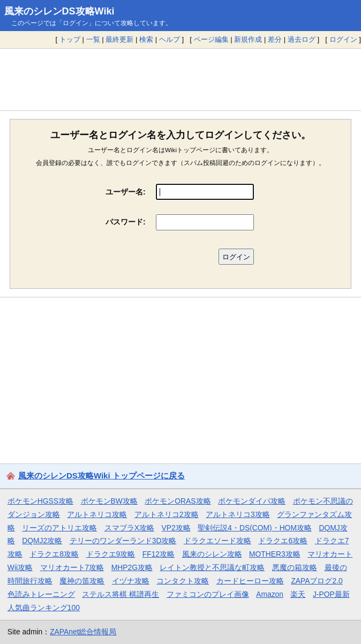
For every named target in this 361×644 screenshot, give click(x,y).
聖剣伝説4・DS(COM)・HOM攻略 (255, 528)
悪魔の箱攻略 (295, 567)
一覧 (93, 39)
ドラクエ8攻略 (54, 554)
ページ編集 (211, 39)
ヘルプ (170, 39)
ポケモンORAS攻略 (178, 501)
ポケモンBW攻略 (109, 501)
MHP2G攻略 (132, 567)
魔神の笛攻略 (82, 581)
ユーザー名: (126, 192)
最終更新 (119, 39)
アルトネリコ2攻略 (167, 514)
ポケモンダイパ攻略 (252, 501)
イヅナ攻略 (131, 581)
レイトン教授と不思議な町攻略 (212, 567)
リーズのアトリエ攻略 (59, 528)
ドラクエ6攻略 (283, 541)
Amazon (270, 594)
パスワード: (126, 222)
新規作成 (248, 39)
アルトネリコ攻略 (97, 514)
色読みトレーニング (41, 594)
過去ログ (302, 39)
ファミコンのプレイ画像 (208, 594)
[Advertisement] (180, 79)
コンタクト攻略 (183, 581)
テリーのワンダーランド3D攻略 (123, 541)
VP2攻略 (176, 528)
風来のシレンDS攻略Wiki (59, 11)
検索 (146, 39)
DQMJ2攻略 (42, 541)
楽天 (298, 594)
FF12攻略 (159, 554)
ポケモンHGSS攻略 (40, 501)
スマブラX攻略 (129, 528)
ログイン (343, 39)
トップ (70, 39)
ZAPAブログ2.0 (317, 581)
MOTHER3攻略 (275, 554)
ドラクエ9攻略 (111, 554)
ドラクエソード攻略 (217, 541)
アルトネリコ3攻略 (238, 514)
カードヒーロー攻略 (250, 581)
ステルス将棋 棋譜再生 (121, 594)
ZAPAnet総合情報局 (83, 632)
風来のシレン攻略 (212, 554)
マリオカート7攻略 (72, 567)
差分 (275, 39)
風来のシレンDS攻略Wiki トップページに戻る (101, 475)
